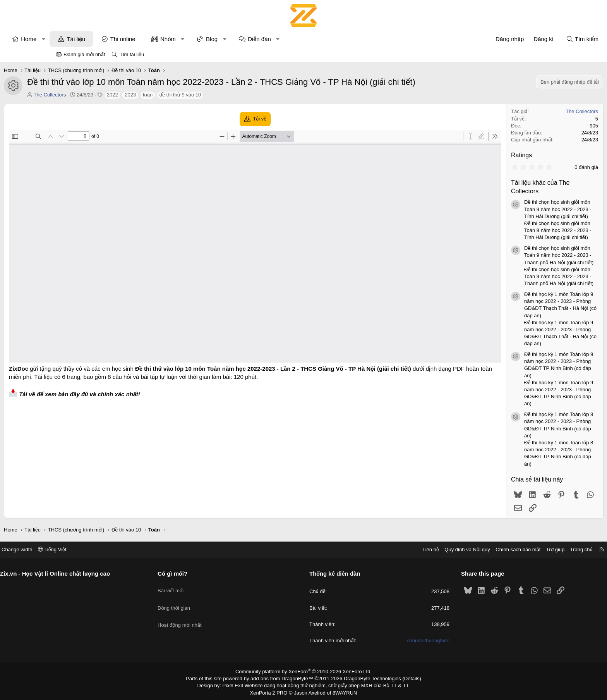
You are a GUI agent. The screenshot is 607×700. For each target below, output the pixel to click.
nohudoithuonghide (399, 641)
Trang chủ (524, 550)
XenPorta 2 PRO (271, 691)
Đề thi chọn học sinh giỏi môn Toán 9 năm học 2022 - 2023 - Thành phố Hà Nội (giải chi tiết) (507, 255)
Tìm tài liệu (132, 54)
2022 (164, 95)
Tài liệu (128, 39)
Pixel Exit (238, 685)
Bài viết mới (200, 587)
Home (81, 39)
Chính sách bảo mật (460, 550)
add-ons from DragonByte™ (284, 678)
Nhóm (220, 39)
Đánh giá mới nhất (85, 54)
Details (404, 678)
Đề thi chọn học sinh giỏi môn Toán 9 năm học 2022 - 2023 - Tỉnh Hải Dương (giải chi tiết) (506, 209)
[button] (95, 39)
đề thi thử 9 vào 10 (232, 95)
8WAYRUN (342, 691)
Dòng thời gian (203, 601)
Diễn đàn (311, 39)
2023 (182, 95)
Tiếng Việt (110, 550)
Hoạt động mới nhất (209, 615)
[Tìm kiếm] (530, 39)
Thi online (175, 39)
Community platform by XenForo (304, 671)
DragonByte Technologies (367, 678)
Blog (264, 39)
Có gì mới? (201, 574)
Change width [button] (75, 550)
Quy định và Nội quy (410, 550)
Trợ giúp (498, 550)
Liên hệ (373, 550)
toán (200, 95)
